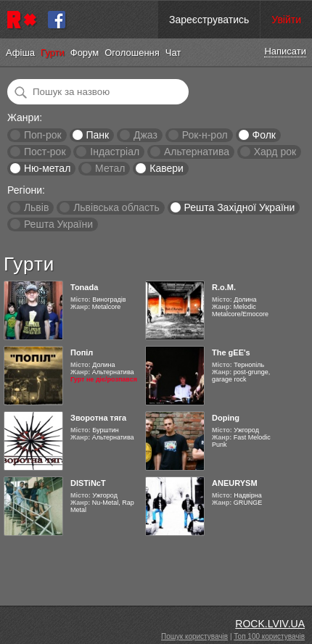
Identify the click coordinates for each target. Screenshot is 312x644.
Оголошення (132, 53)
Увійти (286, 20)
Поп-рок (43, 135)
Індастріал (115, 152)
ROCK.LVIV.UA (270, 624)
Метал (110, 168)
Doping (226, 418)
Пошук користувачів (194, 636)
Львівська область (116, 207)
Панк (97, 135)
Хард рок (275, 152)
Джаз (145, 135)
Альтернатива (197, 152)
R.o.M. (224, 287)
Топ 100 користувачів (269, 636)
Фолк (264, 135)
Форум (85, 53)
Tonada (84, 287)
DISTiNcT (88, 483)
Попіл (82, 352)
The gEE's (231, 352)
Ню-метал (47, 168)
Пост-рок (45, 152)
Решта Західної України (239, 207)
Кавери (167, 168)
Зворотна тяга (98, 418)
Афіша (20, 53)
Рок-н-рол (205, 135)
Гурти (53, 53)
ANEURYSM (235, 483)
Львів (36, 207)
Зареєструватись (209, 20)
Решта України (58, 224)
